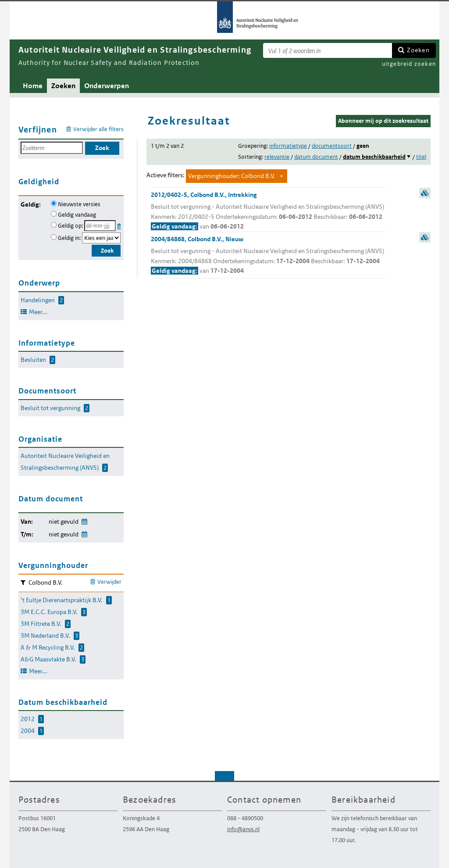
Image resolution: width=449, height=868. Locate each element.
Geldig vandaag (77, 215)
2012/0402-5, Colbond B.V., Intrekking (269, 211)
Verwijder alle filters (98, 129)
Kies (120, 225)
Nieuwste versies (79, 204)
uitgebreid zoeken (409, 64)
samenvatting (425, 193)
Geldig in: (69, 238)
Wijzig (84, 520)
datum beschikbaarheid (374, 157)
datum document (316, 157)
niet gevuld (64, 522)
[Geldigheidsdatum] (100, 226)
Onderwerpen (107, 86)
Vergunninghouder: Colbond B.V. (232, 176)
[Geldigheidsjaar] (101, 238)
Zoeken (418, 50)
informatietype (288, 146)
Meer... (38, 312)
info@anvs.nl (243, 829)
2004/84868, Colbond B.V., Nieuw (269, 255)
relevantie (277, 157)
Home (33, 86)
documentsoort (332, 146)
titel (421, 157)
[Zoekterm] (328, 50)
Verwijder (109, 582)
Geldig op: (70, 226)
